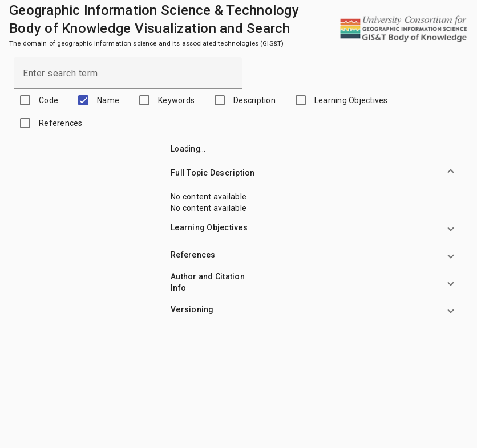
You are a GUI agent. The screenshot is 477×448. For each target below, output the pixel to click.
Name (108, 100)
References (61, 123)
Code (48, 100)
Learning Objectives (351, 100)
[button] (319, 173)
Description (254, 100)
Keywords (176, 100)
